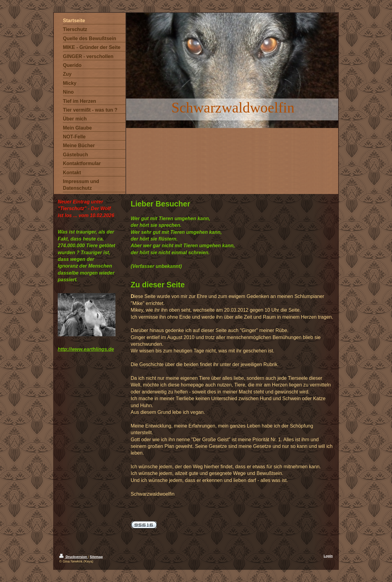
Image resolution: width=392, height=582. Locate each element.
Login (328, 556)
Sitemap (96, 557)
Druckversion (74, 557)
